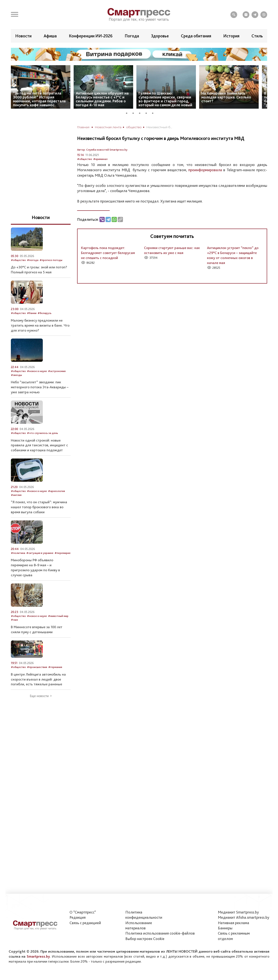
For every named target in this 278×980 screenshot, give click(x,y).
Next (264, 85)
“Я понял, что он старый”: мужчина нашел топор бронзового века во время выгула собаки (39, 507)
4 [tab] (148, 113)
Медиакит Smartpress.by (238, 912)
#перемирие (63, 553)
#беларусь (45, 313)
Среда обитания (196, 36)
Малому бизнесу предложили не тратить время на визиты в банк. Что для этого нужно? (40, 325)
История (231, 36)
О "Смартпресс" (83, 912)
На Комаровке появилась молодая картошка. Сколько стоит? (226, 97)
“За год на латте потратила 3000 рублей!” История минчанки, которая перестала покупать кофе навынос (39, 99)
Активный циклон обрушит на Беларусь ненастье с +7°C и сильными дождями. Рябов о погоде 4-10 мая (102, 99)
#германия (55, 667)
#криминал (100, 159)
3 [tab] (141, 113)
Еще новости (39, 696)
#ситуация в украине (40, 553)
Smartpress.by (38, 956)
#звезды (16, 375)
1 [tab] (128, 113)
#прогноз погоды (51, 260)
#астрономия (57, 371)
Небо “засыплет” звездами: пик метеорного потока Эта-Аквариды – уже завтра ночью (40, 387)
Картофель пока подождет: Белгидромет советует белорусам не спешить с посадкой (108, 253)
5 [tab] (154, 113)
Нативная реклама (233, 923)
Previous (14, 85)
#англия (16, 495)
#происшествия (37, 667)
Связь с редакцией (85, 923)
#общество (85, 159)
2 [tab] (135, 113)
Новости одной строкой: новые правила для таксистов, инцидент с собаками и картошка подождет (39, 445)
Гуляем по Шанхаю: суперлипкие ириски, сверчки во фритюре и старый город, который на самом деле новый (165, 99)
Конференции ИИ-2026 (91, 36)
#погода (33, 260)
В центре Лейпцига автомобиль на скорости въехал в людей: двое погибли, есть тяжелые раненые (38, 679)
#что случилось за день (42, 433)
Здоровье (160, 36)
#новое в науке (37, 371)
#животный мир (58, 616)
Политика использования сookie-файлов (160, 933)
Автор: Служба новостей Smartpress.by (102, 150)
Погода (132, 36)
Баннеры (225, 928)
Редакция (78, 917)
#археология (56, 491)
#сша (14, 620)
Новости (23, 36)
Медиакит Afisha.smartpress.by (244, 917)
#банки (32, 313)
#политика (18, 553)
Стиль (257, 36)
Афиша (50, 36)
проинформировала (205, 170)
